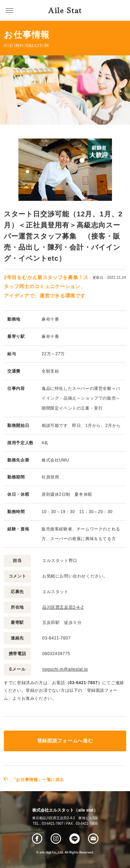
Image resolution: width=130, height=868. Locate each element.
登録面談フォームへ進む (65, 741)
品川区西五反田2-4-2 (63, 607)
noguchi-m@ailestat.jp (65, 669)
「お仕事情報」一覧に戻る (38, 780)
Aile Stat (65, 11)
